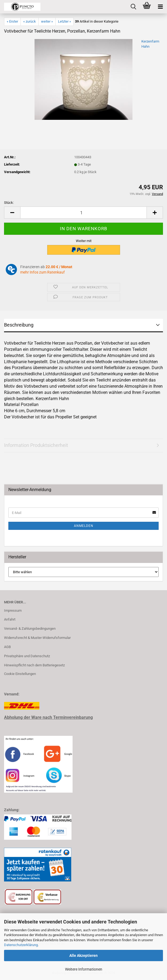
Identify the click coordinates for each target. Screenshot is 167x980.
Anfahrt (10, 619)
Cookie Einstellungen (20, 674)
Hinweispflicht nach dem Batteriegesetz (34, 665)
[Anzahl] (83, 213)
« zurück (30, 21)
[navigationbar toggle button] (160, 7)
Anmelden (84, 526)
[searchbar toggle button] (133, 7)
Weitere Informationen (84, 969)
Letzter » (64, 21)
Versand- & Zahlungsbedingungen (30, 629)
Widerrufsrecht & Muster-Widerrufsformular (37, 638)
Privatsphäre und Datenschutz (27, 656)
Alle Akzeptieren (83, 955)
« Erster (12, 21)
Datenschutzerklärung (21, 945)
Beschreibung (19, 325)
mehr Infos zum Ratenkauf (42, 272)
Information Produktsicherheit (36, 445)
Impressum (13, 610)
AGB (7, 647)
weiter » (47, 21)
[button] (12, 213)
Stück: (9, 203)
